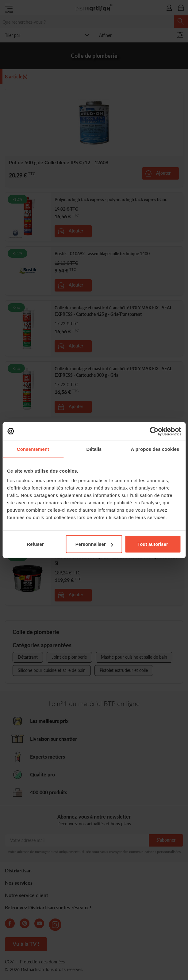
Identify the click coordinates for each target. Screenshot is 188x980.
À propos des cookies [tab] (155, 449)
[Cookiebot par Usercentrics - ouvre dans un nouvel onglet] (154, 431)
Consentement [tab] (33, 449)
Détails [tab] (94, 449)
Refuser (35, 544)
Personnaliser (94, 544)
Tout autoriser (153, 544)
